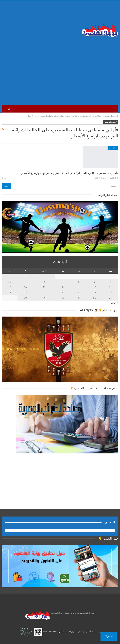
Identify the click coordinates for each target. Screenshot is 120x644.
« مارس (115, 302)
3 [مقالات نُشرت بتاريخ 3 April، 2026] (10, 276)
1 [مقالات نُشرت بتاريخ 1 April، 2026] (44, 276)
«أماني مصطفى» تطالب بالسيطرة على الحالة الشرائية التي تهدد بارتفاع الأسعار (70, 173)
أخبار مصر (113, 148)
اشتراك (109, 636)
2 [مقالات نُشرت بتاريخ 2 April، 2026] (25, 276)
